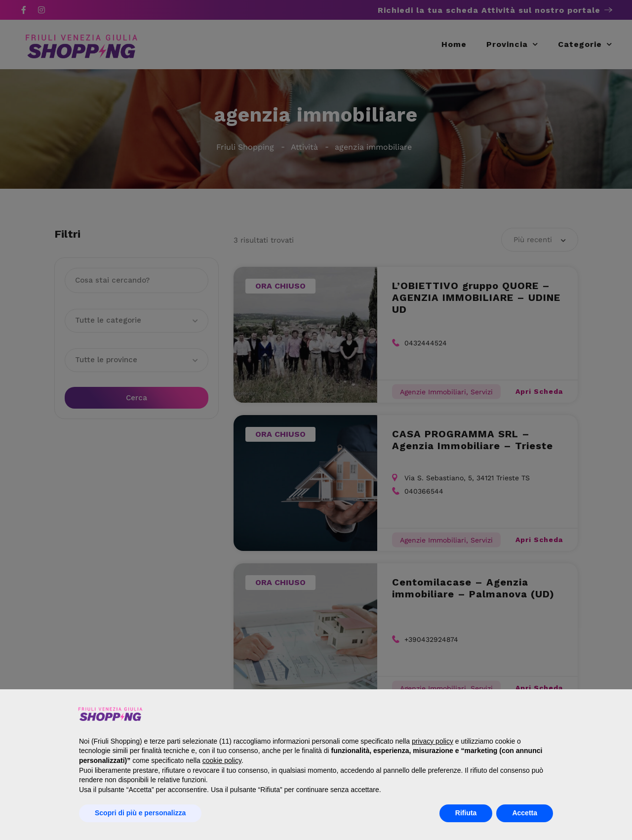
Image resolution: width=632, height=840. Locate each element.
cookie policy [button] (222, 760)
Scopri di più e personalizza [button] (140, 813)
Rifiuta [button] (466, 813)
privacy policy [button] (433, 741)
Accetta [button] (525, 813)
